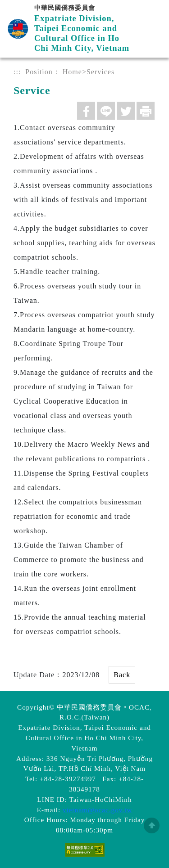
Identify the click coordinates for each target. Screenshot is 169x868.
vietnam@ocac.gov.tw (97, 810)
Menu (152, 17)
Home (72, 72)
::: (17, 72)
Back (122, 675)
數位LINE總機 (149, 765)
